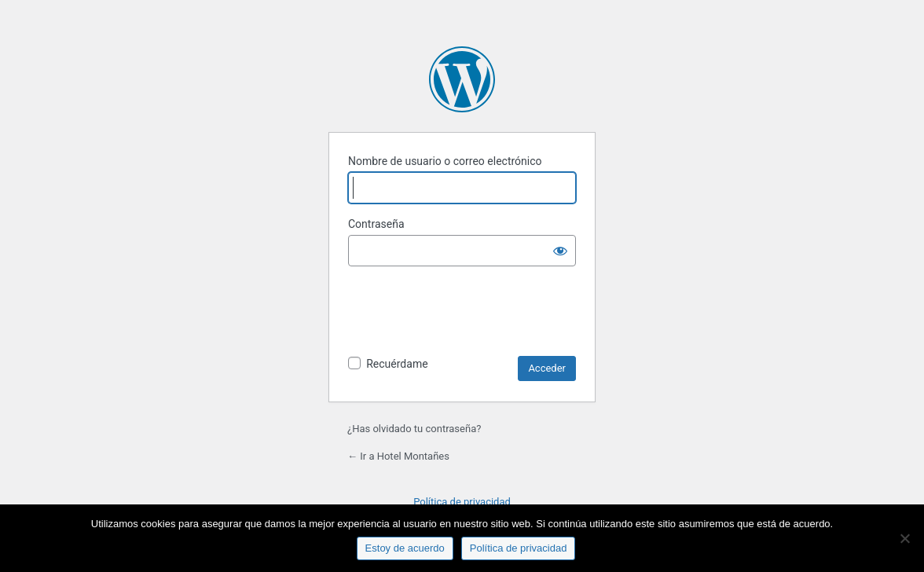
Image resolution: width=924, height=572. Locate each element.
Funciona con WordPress (462, 79)
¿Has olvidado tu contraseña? (414, 429)
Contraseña (376, 224)
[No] (904, 538)
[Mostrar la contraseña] (560, 251)
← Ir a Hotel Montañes (398, 456)
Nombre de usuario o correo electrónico (445, 161)
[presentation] (467, 317)
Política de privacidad (462, 502)
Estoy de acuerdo (405, 548)
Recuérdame (397, 364)
